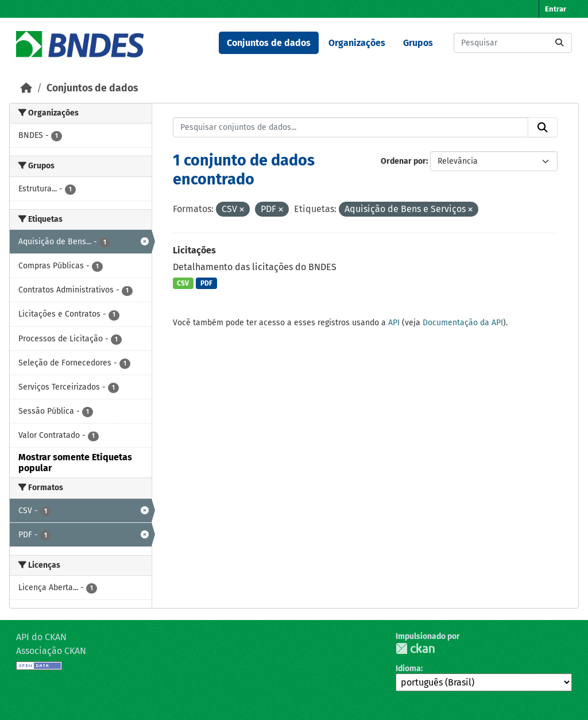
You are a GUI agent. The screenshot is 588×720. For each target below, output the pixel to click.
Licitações (194, 250)
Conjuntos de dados (269, 43)
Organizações (357, 43)
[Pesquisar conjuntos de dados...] (513, 43)
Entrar (556, 9)
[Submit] (559, 43)
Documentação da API (463, 323)
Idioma (408, 669)
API (394, 323)
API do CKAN (41, 637)
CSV (183, 283)
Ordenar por (403, 161)
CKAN (415, 648)
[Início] (26, 88)
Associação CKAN (51, 651)
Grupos (418, 43)
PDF (206, 283)
